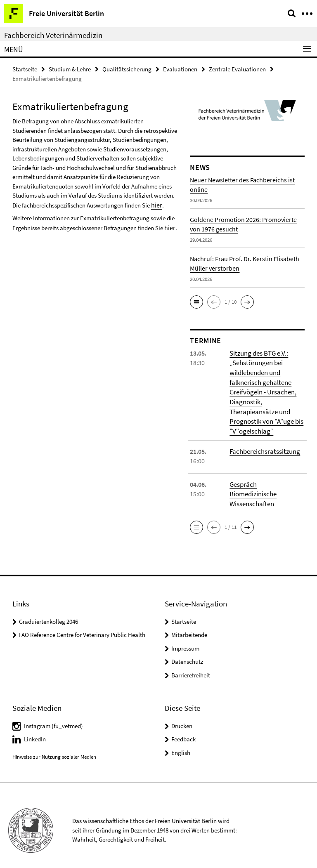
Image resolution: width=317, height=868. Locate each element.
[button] (196, 302)
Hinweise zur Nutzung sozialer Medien (54, 747)
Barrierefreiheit (191, 666)
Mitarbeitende (189, 625)
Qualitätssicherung (127, 69)
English (181, 743)
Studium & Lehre (70, 69)
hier (156, 204)
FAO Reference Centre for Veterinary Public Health (82, 625)
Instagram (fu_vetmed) (53, 716)
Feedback (183, 730)
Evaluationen (180, 69)
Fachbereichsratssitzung (263, 448)
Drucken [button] (182, 716)
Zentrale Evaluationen (237, 69)
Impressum (185, 639)
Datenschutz (187, 652)
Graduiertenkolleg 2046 (48, 612)
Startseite (25, 69)
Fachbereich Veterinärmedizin (53, 35)
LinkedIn (35, 730)
